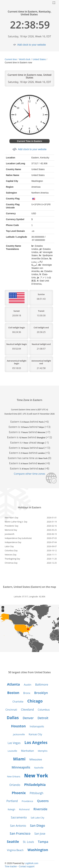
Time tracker (11, 866)
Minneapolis (21, 767)
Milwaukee (36, 759)
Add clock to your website (32, 45)
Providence (27, 801)
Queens (43, 801)
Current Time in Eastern (29, 141)
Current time (11, 59)
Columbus (44, 710)
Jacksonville (19, 734)
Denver (28, 718)
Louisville (12, 751)
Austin (27, 685)
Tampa (43, 842)
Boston (13, 693)
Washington (38, 850)
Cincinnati (11, 710)
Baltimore (42, 684)
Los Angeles (36, 742)
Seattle (13, 841)
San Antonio (18, 826)
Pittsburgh (36, 793)
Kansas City (35, 734)
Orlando (15, 785)
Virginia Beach (15, 850)
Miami (19, 759)
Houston (18, 726)
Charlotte (18, 702)
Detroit (43, 718)
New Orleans (14, 776)
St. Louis (28, 842)
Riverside (40, 809)
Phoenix (19, 793)
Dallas (13, 718)
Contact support (27, 866)
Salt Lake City (37, 818)
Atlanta (13, 684)
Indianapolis (37, 726)
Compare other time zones (29, 474)
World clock (25, 59)
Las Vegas (14, 743)
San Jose (40, 834)
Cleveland (27, 709)
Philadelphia (35, 784)
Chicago (35, 701)
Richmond (24, 809)
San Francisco (20, 833)
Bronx (27, 693)
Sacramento (19, 817)
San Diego (38, 826)
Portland (12, 801)
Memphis (43, 751)
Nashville (39, 768)
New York (36, 776)
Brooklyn (41, 693)
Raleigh (11, 809)
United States (39, 59)
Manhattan (28, 751)
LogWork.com (31, 863)
